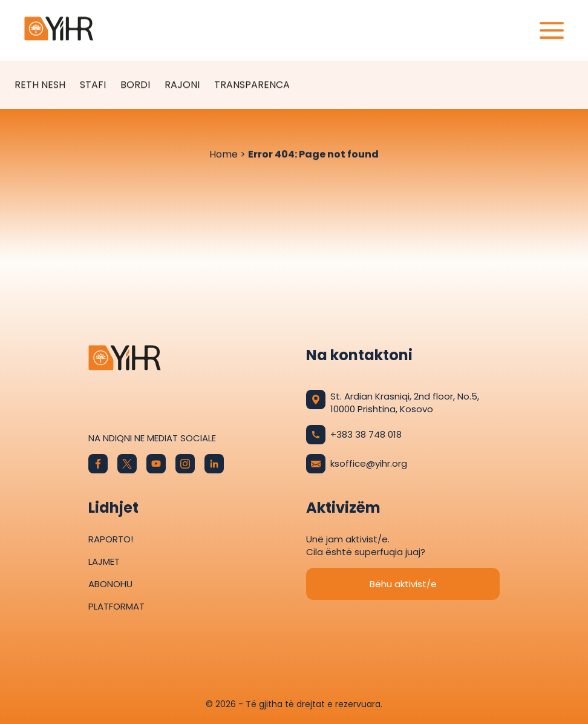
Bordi (135, 85)
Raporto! (111, 539)
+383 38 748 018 (354, 435)
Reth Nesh (40, 85)
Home (224, 155)
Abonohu (110, 584)
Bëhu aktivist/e (403, 584)
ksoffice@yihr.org (357, 464)
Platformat (116, 606)
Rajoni (182, 85)
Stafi (93, 85)
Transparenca (252, 85)
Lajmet (104, 561)
